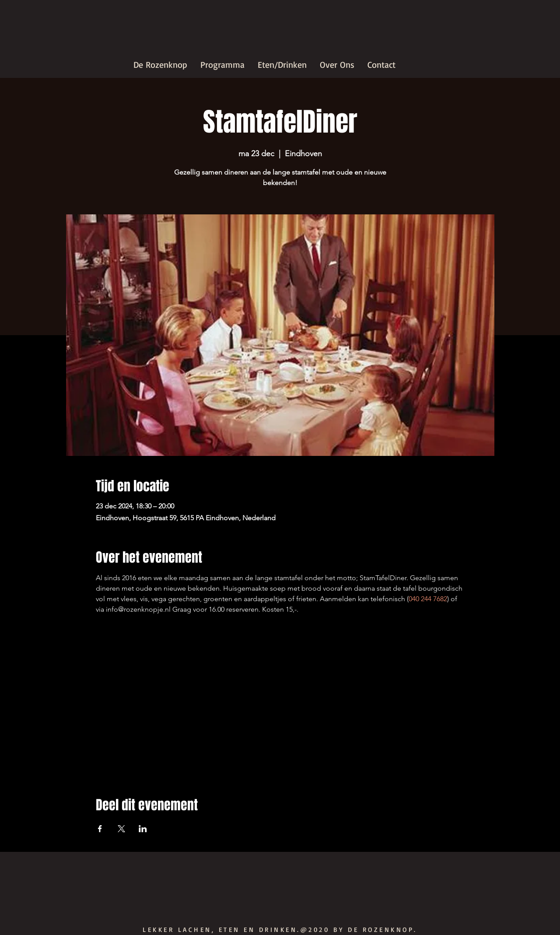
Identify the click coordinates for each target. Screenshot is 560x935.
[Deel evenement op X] (121, 829)
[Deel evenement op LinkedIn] (143, 829)
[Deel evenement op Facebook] (100, 829)
